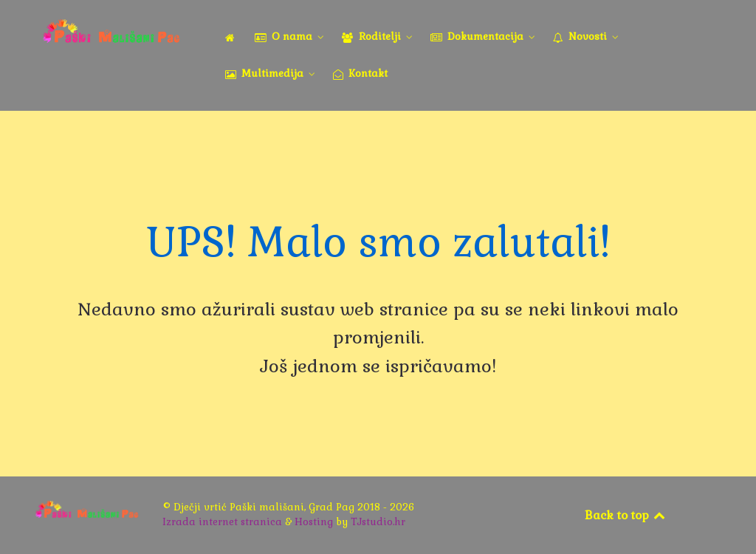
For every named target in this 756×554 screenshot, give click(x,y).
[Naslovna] (233, 38)
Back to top (626, 515)
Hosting (314, 522)
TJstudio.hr (378, 522)
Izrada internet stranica (222, 522)
